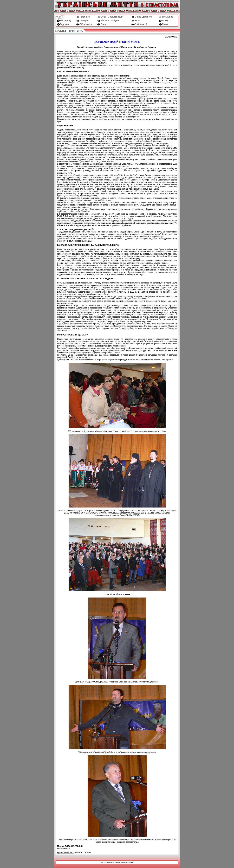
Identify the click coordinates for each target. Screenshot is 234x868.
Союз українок (142, 17)
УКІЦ (136, 20)
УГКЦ (163, 20)
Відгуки (63, 24)
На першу (64, 20)
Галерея (83, 20)
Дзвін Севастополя (110, 17)
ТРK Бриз (166, 17)
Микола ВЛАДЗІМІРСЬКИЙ (124, 862)
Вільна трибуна (108, 20)
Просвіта (83, 17)
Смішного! (139, 24)
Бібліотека (84, 24)
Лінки (163, 24)
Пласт (102, 24)
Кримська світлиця (66, 853)
